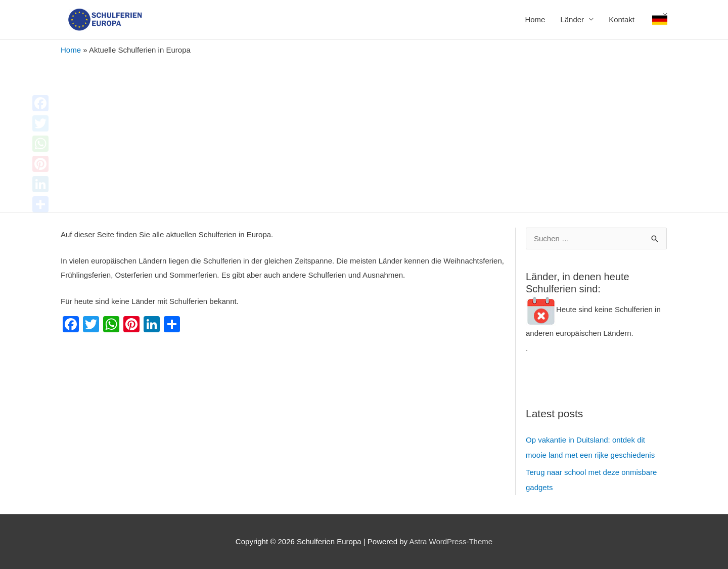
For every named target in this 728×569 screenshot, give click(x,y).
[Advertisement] (364, 131)
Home (535, 19)
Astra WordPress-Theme (451, 541)
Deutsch (660, 20)
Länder (572, 19)
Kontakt (622, 19)
